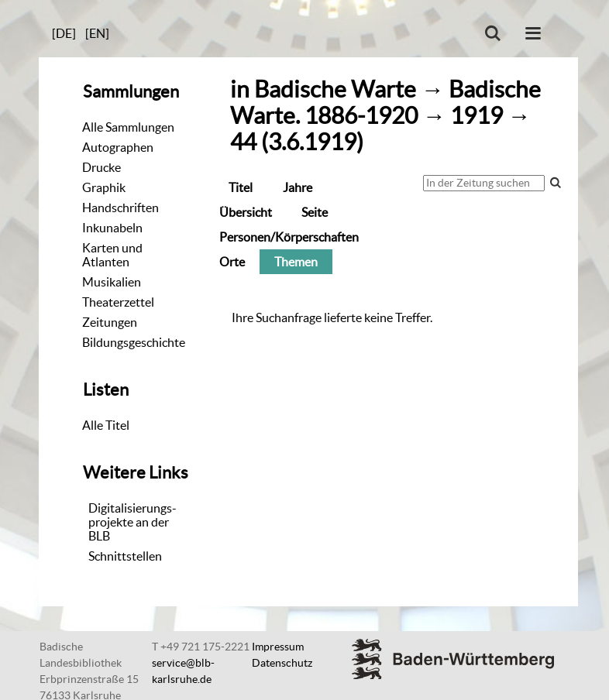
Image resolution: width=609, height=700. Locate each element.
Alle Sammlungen (128, 127)
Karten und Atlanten (112, 255)
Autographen (118, 147)
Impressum (278, 647)
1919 (477, 116)
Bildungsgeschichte (134, 342)
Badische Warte (335, 89)
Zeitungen (110, 322)
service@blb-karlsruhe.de (183, 671)
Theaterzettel (118, 302)
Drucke (101, 167)
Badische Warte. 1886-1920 (385, 103)
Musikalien (112, 282)
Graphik (104, 187)
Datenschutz (282, 663)
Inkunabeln (112, 228)
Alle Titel (106, 425)
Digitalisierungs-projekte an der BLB (132, 522)
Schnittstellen (125, 556)
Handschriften (120, 208)
